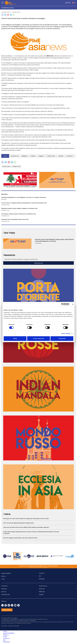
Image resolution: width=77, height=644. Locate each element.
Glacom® (17, 626)
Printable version (16, 166)
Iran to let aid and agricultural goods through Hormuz (19, 523)
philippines (25, 156)
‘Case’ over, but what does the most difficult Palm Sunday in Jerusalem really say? (26, 527)
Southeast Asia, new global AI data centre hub (15, 219)
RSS (40, 576)
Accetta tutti (62, 338)
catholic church (51, 156)
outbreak (61, 156)
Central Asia (4, 586)
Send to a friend (6, 166)
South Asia (42, 589)
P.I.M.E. (3, 579)
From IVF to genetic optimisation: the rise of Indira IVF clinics (20, 538)
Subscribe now (39, 263)
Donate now (7, 610)
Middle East (42, 592)
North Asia (4, 589)
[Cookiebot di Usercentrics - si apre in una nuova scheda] (62, 304)
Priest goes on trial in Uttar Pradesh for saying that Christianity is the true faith (26, 519)
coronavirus (70, 156)
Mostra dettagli (66, 333)
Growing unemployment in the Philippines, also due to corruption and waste (24, 197)
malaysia (33, 156)
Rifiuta (15, 338)
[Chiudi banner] (73, 304)
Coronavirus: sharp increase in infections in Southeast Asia (19, 214)
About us (4, 576)
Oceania (41, 594)
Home (5, 631)
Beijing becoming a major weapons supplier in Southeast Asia (19, 208)
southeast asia (15, 156)
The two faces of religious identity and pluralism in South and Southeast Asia (24, 203)
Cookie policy (11, 626)
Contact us (42, 573)
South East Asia (43, 586)
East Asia (4, 592)
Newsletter (42, 579)
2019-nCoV (50, 56)
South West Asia (6, 594)
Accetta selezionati (38, 338)
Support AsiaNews (6, 573)
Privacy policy (4, 626)
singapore (41, 156)
